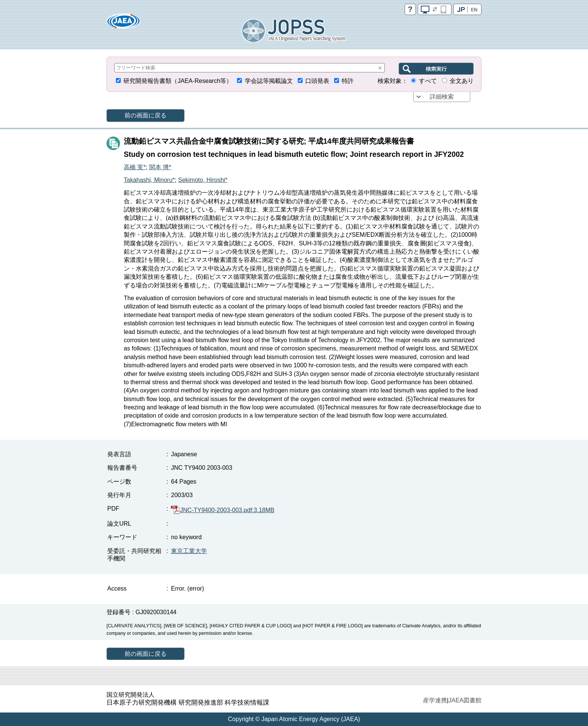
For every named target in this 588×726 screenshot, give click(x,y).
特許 (348, 81)
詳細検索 (442, 97)
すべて (428, 81)
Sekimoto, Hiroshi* (203, 180)
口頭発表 (317, 81)
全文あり (462, 81)
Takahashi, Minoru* (149, 180)
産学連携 (435, 700)
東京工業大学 (189, 551)
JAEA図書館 (465, 700)
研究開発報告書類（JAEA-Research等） (178, 81)
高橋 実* (135, 167)
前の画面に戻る (145, 115)
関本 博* (160, 167)
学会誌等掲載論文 (269, 81)
